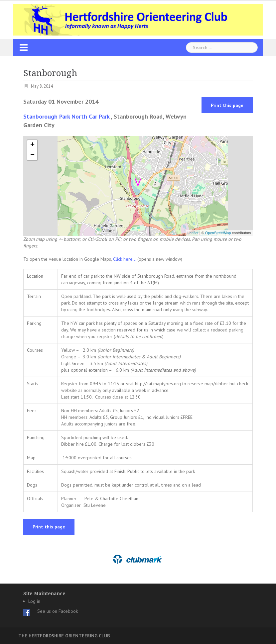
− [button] (32, 155)
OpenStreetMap (218, 233)
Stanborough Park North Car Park (66, 116)
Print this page (227, 105)
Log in (34, 601)
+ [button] (32, 145)
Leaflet (193, 233)
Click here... (125, 259)
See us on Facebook (58, 611)
